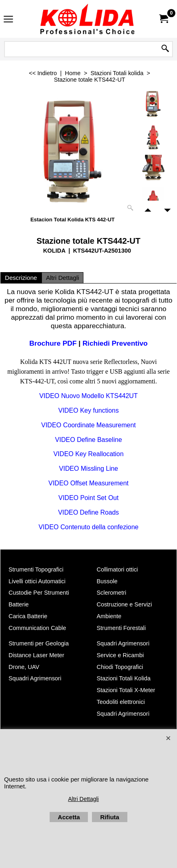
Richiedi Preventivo (115, 343)
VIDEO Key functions (88, 410)
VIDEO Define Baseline (88, 440)
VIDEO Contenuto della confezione (89, 527)
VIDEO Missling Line (88, 469)
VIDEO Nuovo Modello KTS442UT (89, 396)
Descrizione (21, 278)
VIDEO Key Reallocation (88, 454)
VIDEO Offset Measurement (88, 483)
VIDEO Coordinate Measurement (88, 425)
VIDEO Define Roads (89, 512)
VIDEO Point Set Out (89, 498)
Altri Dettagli (62, 278)
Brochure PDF (53, 343)
